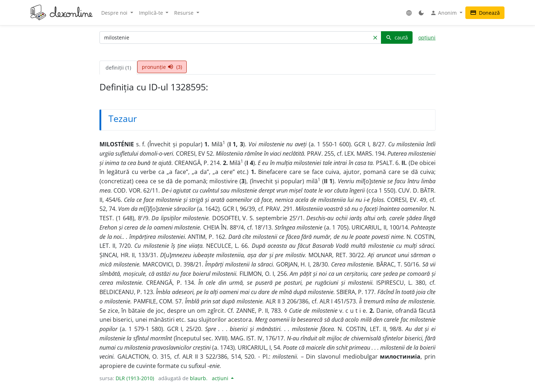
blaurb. (199, 378)
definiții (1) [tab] (118, 68)
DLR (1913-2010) (135, 378)
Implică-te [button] (152, 13)
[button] (409, 13)
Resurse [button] (185, 13)
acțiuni (221, 378)
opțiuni (427, 37)
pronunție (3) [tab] (162, 67)
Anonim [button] (444, 13)
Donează (485, 13)
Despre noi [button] (115, 13)
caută (397, 37)
